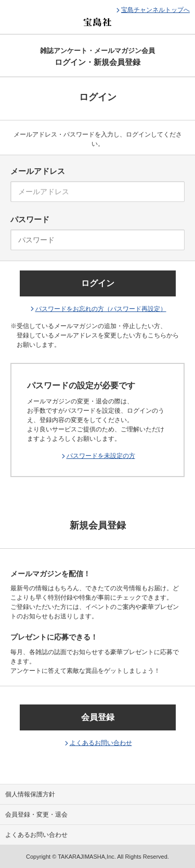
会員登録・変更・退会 (36, 815)
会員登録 (98, 717)
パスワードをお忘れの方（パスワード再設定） (101, 309)
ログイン (98, 283)
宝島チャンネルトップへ (155, 10)
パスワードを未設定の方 (101, 456)
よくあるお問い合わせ (101, 743)
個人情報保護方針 (30, 794)
